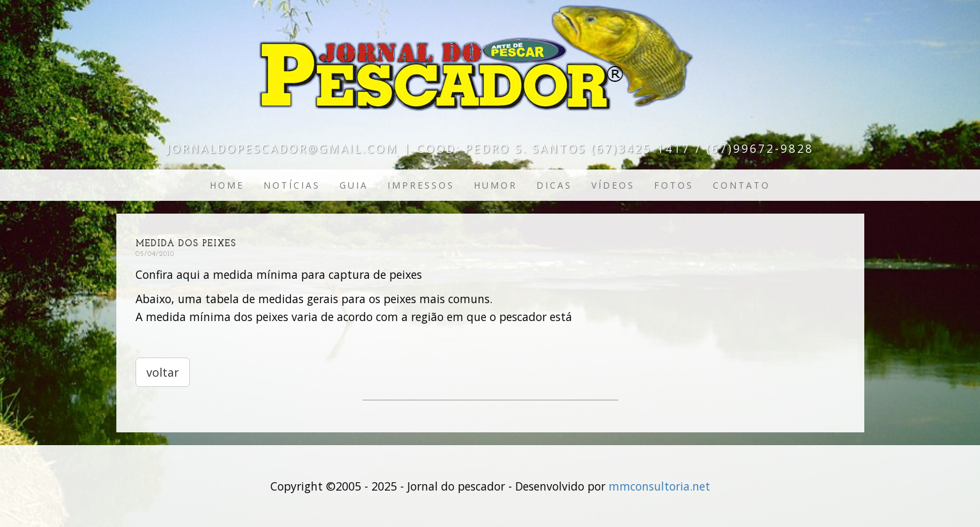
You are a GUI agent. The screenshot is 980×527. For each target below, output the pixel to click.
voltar (163, 372)
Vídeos (613, 185)
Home (227, 185)
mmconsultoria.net (659, 486)
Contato (742, 185)
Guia (354, 185)
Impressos (421, 185)
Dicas (554, 185)
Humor (495, 185)
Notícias (292, 185)
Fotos (674, 185)
